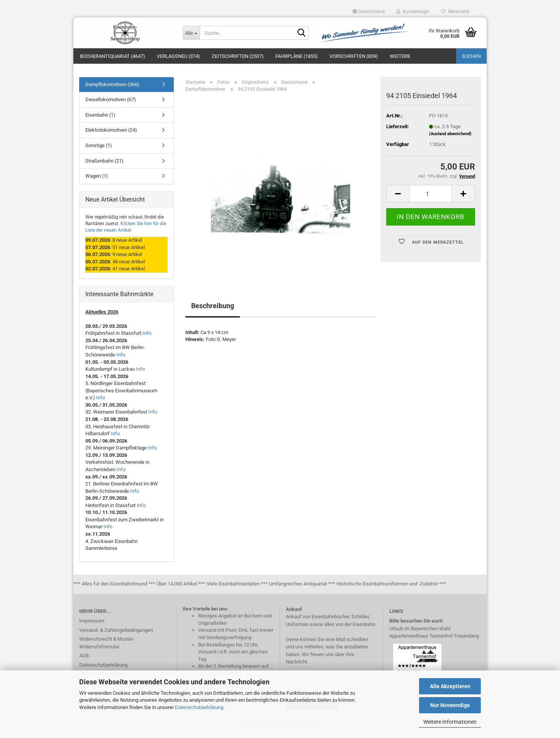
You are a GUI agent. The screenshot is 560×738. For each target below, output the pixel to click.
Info (147, 338)
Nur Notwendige (450, 705)
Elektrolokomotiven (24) (111, 135)
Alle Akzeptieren (450, 686)
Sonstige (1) (99, 150)
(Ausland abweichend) (450, 138)
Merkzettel (455, 12)
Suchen (471, 56)
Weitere (400, 56)
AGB (84, 660)
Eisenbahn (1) (100, 119)
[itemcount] (431, 198)
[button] (369, 12)
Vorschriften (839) (354, 56)
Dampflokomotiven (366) (112, 89)
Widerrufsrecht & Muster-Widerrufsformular (107, 647)
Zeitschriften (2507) (238, 56)
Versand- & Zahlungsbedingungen (116, 634)
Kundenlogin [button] (413, 12)
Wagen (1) (97, 180)
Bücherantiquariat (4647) (113, 56)
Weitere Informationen (450, 722)
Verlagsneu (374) (178, 56)
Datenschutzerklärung (199, 707)
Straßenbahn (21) (104, 165)
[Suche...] (191, 33)
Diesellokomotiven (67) (111, 104)
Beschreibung (213, 310)
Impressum (92, 625)
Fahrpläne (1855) (297, 56)
